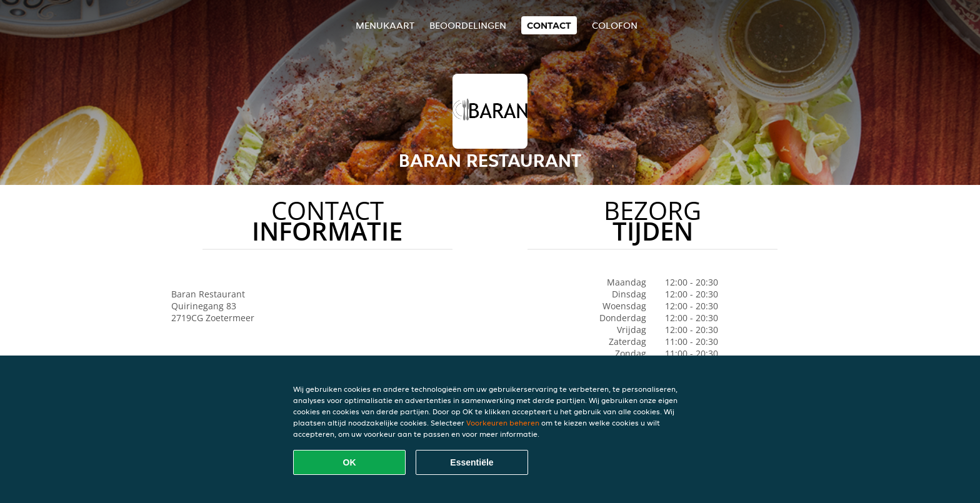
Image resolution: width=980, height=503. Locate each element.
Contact (549, 25)
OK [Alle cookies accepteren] (350, 462)
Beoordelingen (468, 25)
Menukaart (385, 25)
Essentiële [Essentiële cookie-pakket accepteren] (472, 462)
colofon (615, 25)
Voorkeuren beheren (503, 423)
